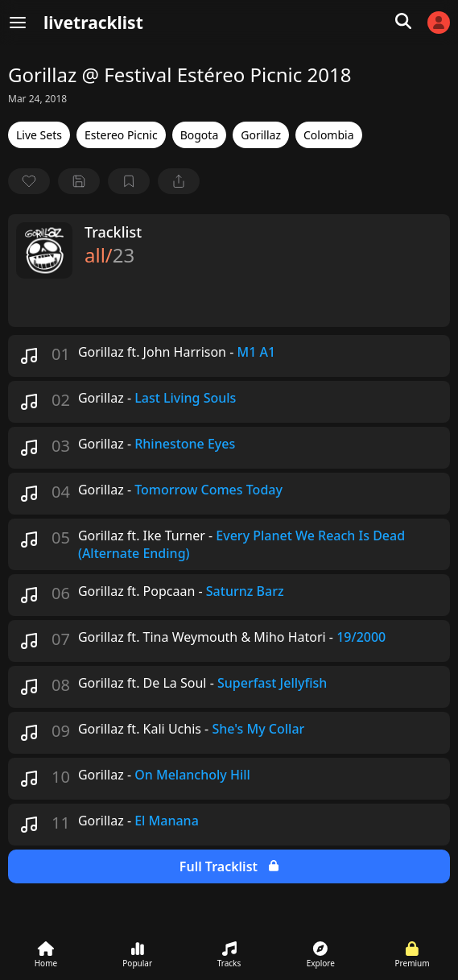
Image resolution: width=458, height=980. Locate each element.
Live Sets (39, 135)
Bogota (200, 135)
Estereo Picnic (121, 135)
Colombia (329, 135)
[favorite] (29, 181)
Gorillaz (261, 135)
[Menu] (18, 23)
